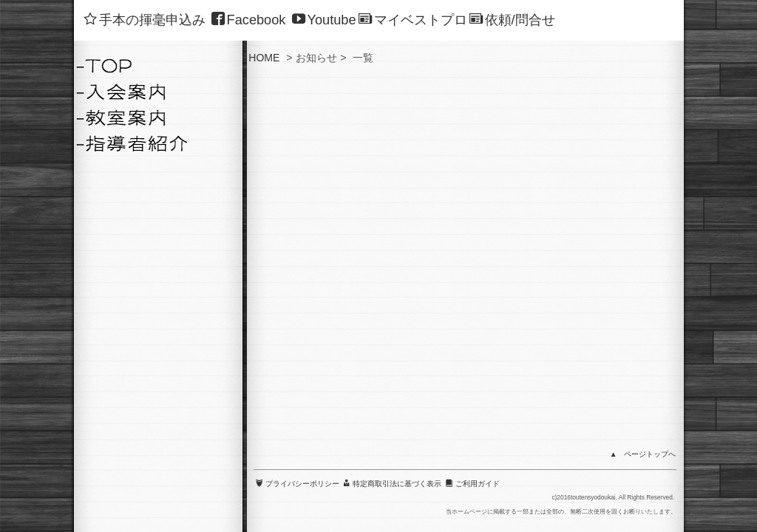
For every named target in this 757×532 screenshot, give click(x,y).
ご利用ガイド (473, 258)
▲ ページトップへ (643, 229)
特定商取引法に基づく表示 (392, 258)
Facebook (249, 20)
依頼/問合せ (512, 20)
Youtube (324, 20)
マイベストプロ (413, 20)
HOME (264, 58)
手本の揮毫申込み (145, 20)
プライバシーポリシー (298, 258)
